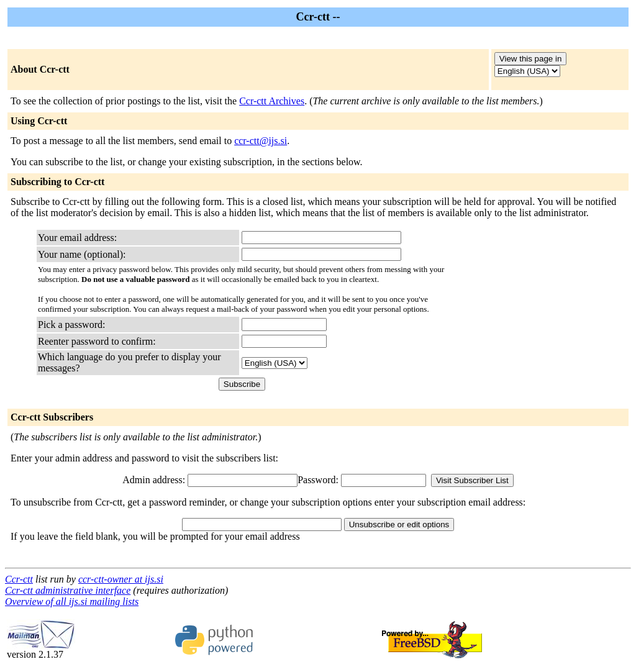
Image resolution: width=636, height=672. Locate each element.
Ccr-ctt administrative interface (68, 590)
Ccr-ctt (19, 579)
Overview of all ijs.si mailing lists (72, 602)
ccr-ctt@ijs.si (261, 141)
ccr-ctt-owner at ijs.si (121, 579)
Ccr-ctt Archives (272, 101)
